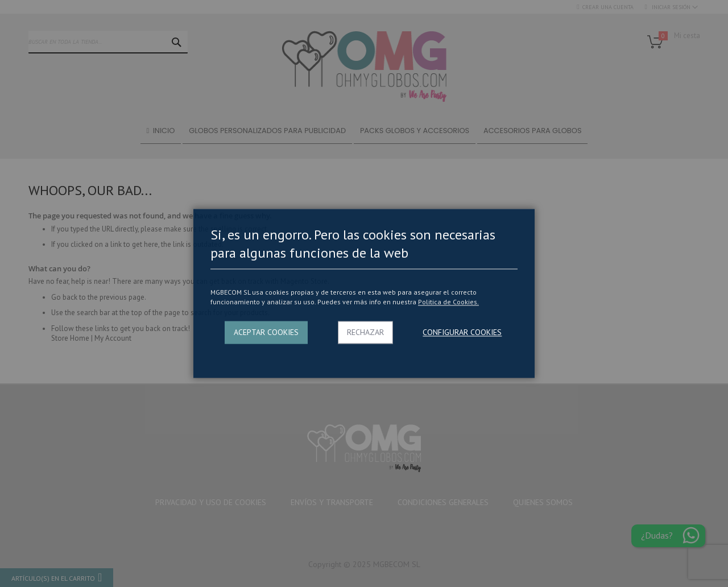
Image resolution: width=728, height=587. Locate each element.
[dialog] (364, 293)
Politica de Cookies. (448, 302)
